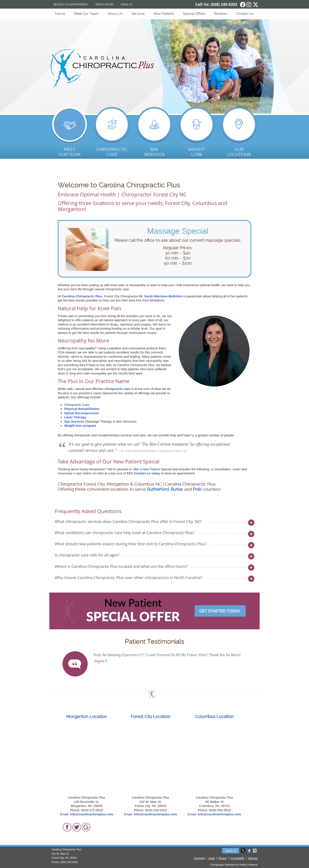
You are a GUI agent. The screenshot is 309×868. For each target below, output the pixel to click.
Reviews (221, 14)
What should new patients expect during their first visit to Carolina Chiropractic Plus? (131, 544)
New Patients (164, 14)
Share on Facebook (249, 851)
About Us (115, 14)
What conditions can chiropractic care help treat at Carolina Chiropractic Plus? (125, 533)
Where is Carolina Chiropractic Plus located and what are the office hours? (121, 566)
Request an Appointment (71, 4)
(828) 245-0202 (224, 4)
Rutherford (158, 489)
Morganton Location (87, 717)
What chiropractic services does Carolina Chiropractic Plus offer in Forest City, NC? (128, 521)
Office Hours (104, 4)
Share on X (244, 851)
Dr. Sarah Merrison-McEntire (161, 296)
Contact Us (245, 14)
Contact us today (147, 473)
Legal (211, 858)
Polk (197, 489)
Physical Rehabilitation (82, 409)
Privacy (222, 858)
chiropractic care (117, 389)
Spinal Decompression (82, 413)
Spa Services (74, 421)
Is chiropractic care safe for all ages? (87, 555)
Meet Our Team (86, 14)
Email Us (127, 4)
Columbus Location (214, 717)
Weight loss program (80, 426)
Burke (176, 489)
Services (138, 14)
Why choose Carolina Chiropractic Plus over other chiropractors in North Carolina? (129, 578)
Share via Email (255, 851)
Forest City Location (151, 717)
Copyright (199, 858)
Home (60, 14)
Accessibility (237, 858)
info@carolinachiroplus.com (91, 814)
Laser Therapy (75, 417)
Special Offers (194, 14)
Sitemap (253, 858)
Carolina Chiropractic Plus (82, 296)
